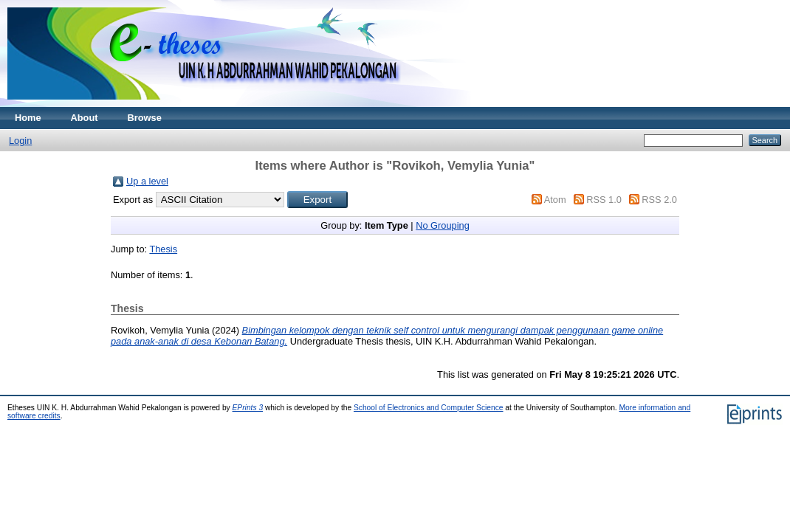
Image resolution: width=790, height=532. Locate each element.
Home (28, 118)
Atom (555, 200)
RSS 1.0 (604, 200)
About (85, 118)
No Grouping (443, 225)
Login (20, 141)
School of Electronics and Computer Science (429, 408)
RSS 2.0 (659, 200)
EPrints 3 (248, 408)
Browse (145, 118)
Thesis (163, 249)
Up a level (147, 181)
